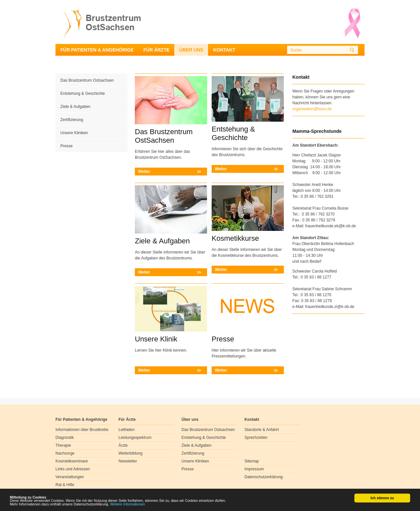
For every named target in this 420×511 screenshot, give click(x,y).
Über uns (191, 50)
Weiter (144, 172)
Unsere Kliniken (74, 133)
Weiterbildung (130, 453)
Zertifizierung (72, 120)
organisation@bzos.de (312, 109)
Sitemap (252, 461)
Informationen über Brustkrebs (82, 430)
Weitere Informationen (128, 504)
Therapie (63, 445)
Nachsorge (65, 453)
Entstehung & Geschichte (83, 93)
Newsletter (128, 461)
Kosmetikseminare (72, 461)
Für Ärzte (156, 50)
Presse (66, 146)
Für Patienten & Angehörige (97, 50)
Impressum (254, 469)
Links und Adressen (73, 469)
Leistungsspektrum (135, 438)
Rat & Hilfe (65, 485)
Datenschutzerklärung (264, 477)
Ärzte (123, 445)
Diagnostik (65, 438)
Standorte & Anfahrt (262, 430)
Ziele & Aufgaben (75, 107)
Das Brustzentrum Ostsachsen (87, 80)
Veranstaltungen (70, 477)
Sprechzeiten (256, 438)
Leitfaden (126, 430)
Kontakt (224, 50)
